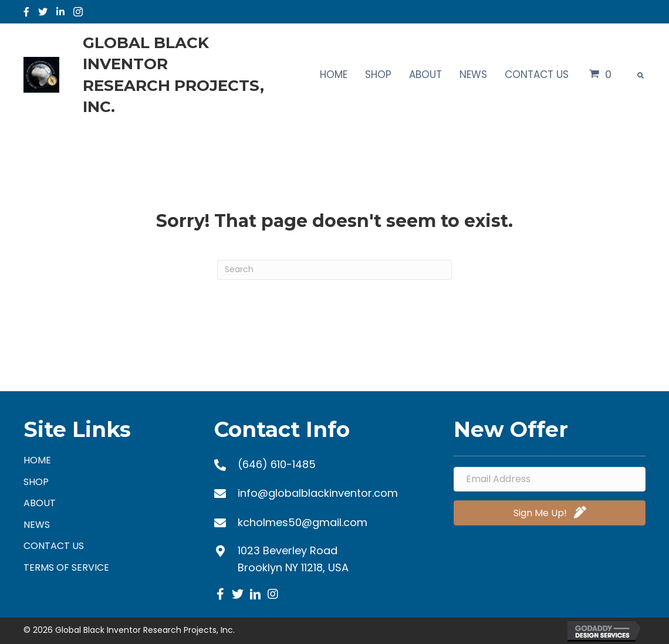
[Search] (334, 270)
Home (37, 460)
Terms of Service (66, 567)
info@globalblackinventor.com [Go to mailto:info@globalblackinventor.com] (318, 493)
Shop (36, 482)
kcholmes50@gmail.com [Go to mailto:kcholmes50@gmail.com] (303, 522)
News (37, 525)
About (40, 503)
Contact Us (54, 546)
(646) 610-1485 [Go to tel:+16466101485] (277, 464)
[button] (220, 594)
